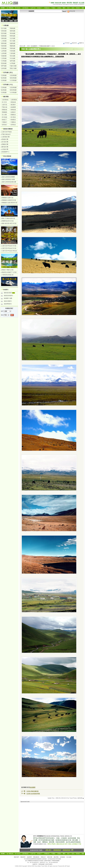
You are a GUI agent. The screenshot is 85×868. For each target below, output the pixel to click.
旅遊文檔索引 (6, 301)
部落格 (78, 8)
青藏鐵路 (4, 112)
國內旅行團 (5, 147)
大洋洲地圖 (13, 80)
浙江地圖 (13, 41)
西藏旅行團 (5, 144)
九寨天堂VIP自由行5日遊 (9, 248)
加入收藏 (82, 3)
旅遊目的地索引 (7, 296)
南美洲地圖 (13, 78)
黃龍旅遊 (13, 102)
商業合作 (43, 857)
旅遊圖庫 (34, 46)
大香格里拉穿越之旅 (8, 275)
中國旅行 (4, 122)
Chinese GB (58, 3)
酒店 (68, 8)
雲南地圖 (4, 31)
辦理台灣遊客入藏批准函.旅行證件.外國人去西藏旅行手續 (64, 844)
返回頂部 (81, 798)
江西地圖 (4, 58)
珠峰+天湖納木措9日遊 (8, 218)
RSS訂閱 (71, 11)
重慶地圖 (13, 46)
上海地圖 (4, 41)
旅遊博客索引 (6, 304)
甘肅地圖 (4, 48)
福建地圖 (13, 43)
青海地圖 (13, 33)
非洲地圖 (4, 80)
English (64, 3)
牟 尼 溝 (4, 102)
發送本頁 (73, 43)
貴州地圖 (4, 33)
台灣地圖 (13, 63)
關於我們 (16, 857)
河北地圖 (13, 58)
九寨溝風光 (14, 100)
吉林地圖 (4, 68)
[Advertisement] (52, 27)
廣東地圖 (4, 43)
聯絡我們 (76, 3)
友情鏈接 (62, 857)
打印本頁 (66, 43)
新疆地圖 (4, 36)
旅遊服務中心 (6, 152)
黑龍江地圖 (13, 68)
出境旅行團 (5, 149)
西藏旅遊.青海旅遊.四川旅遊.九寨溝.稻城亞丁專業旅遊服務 (44, 861)
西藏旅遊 (47, 8)
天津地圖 (4, 61)
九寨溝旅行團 (6, 137)
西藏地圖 (13, 28)
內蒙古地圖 (13, 66)
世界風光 (13, 125)
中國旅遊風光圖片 (45, 46)
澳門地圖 (4, 66)
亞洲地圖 (4, 75)
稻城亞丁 (40, 8)
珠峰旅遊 (13, 110)
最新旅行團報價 (8, 129)
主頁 (28, 46)
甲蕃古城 (4, 107)
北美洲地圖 (13, 75)
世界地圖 (6, 72)
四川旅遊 (17, 8)
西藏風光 (13, 115)
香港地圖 (4, 63)
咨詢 (73, 8)
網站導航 (69, 3)
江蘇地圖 (13, 53)
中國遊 (53, 8)
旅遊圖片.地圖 (6, 299)
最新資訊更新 (8, 293)
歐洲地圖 (4, 78)
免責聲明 (29, 857)
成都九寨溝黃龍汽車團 (8, 179)
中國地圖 (6, 25)
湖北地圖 (13, 56)
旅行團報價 (10, 8)
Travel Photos (73, 798)
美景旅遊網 (41, 864)
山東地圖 (4, 53)
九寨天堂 (33, 8)
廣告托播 (50, 857)
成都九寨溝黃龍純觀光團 (9, 182)
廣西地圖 (13, 31)
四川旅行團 (5, 142)
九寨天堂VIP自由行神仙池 (9, 251)
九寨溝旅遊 (25, 8)
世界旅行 (4, 125)
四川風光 (13, 117)
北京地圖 (13, 38)
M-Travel (67, 866)
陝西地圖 (13, 36)
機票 (64, 8)
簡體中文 (81, 43)
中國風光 (13, 122)
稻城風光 (13, 120)
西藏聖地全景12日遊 (8, 221)
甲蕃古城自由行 (6, 134)
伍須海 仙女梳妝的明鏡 (33, 794)
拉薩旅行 (13, 112)
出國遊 (59, 8)
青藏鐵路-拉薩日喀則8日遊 (9, 203)
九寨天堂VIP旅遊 (7, 132)
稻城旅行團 (5, 139)
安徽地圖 (4, 56)
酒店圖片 (13, 105)
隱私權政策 (36, 857)
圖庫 (83, 8)
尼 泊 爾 (4, 115)
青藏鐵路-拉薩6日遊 (7, 198)
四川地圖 (4, 28)
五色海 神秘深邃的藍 (33, 791)
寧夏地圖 (13, 48)
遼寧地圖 (13, 61)
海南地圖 (4, 46)
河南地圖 (13, 51)
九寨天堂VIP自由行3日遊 (9, 246)
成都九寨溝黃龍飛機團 (8, 177)
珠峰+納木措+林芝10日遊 (9, 223)
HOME (52, 3)
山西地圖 (4, 51)
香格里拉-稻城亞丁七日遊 (9, 272)
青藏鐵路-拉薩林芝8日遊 (9, 200)
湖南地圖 (4, 38)
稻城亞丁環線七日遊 (8, 270)
